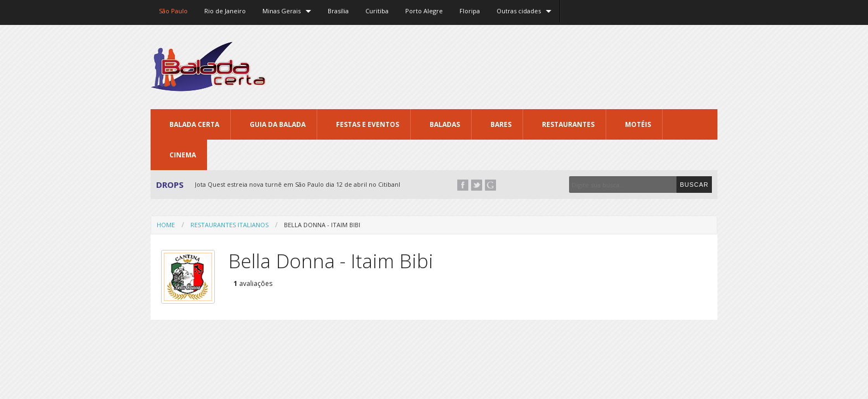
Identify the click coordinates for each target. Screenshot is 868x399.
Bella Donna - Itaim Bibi (322, 225)
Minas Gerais (281, 11)
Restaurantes (568, 124)
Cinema (183, 155)
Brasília (338, 11)
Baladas (445, 124)
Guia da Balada (278, 124)
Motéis (638, 124)
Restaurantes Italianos (229, 225)
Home (166, 225)
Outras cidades (519, 11)
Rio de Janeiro (225, 11)
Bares (501, 124)
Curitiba (377, 11)
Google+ (490, 185)
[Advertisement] (516, 66)
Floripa (470, 11)
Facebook (463, 185)
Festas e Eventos (368, 124)
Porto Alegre (424, 11)
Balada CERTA (194, 124)
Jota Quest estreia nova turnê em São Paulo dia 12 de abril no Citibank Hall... (307, 184)
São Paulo (173, 11)
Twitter (477, 185)
